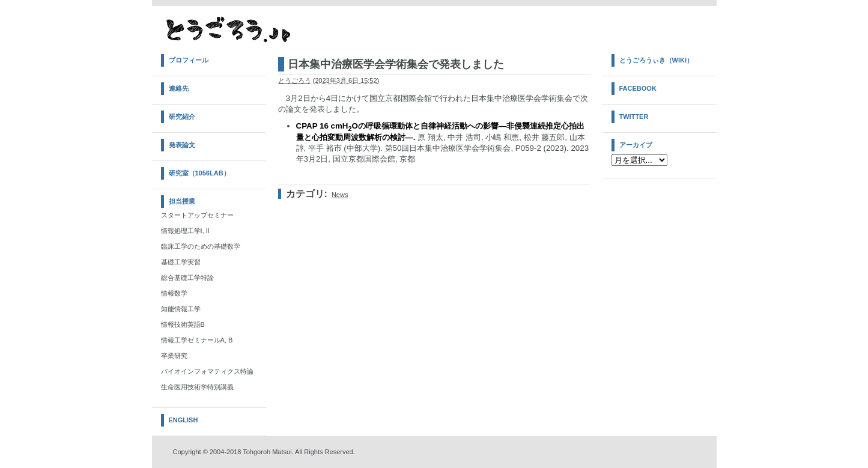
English (184, 420)
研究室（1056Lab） (199, 173)
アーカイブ (636, 145)
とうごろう (295, 81)
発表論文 (182, 145)
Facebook (638, 88)
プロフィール (189, 60)
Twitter (634, 117)
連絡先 (179, 88)
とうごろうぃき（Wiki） (656, 60)
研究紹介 (182, 117)
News (340, 195)
